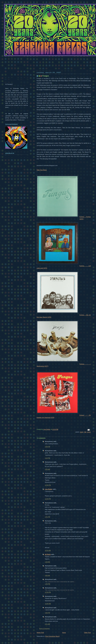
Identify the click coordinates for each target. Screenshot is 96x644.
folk (85, 432)
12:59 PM (48, 592)
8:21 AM (47, 624)
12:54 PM (48, 499)
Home (64, 633)
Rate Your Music (42, 170)
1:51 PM (47, 517)
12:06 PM (48, 604)
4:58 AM (47, 575)
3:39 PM (47, 447)
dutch (82, 432)
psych (89, 432)
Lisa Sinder (49, 489)
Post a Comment (44, 628)
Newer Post (40, 633)
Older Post (87, 633)
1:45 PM (47, 584)
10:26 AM (48, 550)
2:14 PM (47, 458)
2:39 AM (47, 562)
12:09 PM (48, 485)
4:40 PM (47, 613)
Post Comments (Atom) (52, 636)
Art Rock (48, 554)
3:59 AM (47, 469)
